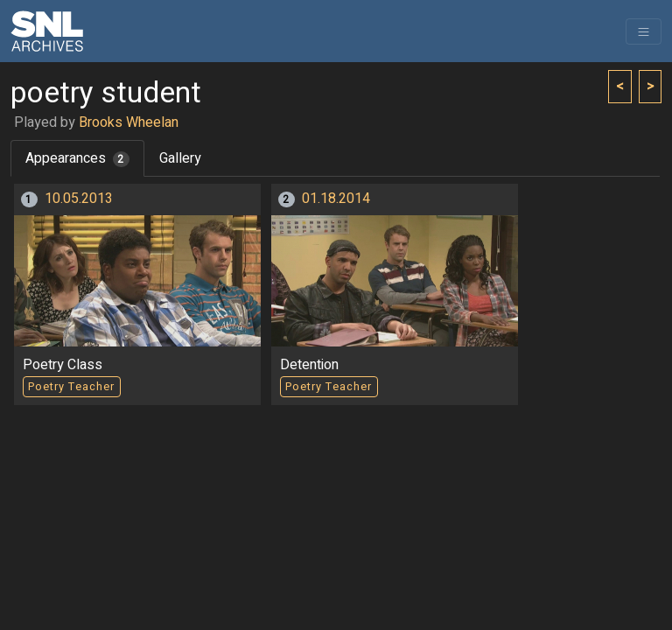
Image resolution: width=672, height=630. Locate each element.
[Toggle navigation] (644, 31)
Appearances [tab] (77, 158)
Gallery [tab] (180, 158)
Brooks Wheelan (129, 122)
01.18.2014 (336, 199)
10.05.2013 (79, 199)
